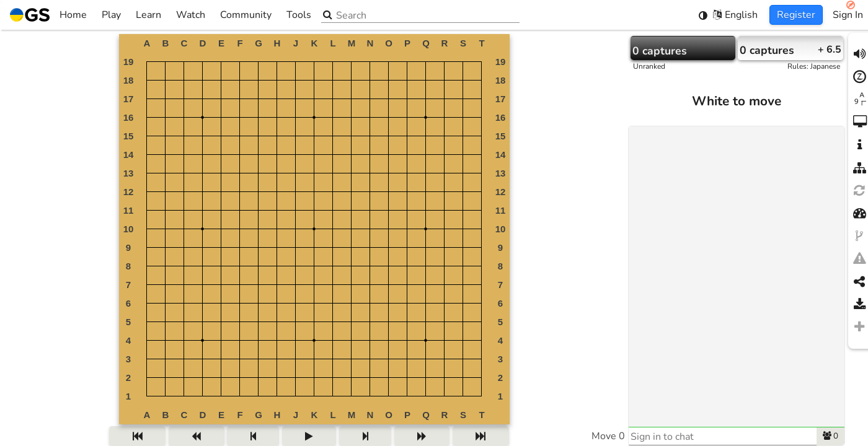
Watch (191, 15)
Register (796, 15)
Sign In (848, 15)
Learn (148, 15)
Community (246, 15)
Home (48, 15)
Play (111, 15)
